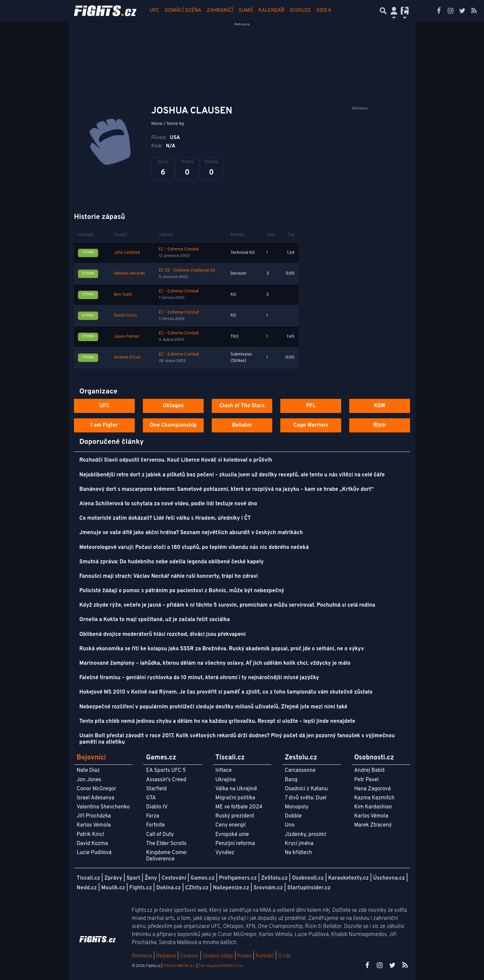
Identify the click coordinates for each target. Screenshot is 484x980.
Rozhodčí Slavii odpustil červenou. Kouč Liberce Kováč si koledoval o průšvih (176, 460)
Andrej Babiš (370, 771)
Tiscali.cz (88, 878)
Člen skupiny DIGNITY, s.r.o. (221, 966)
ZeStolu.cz (274, 878)
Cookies (189, 956)
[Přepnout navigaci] (394, 11)
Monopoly (297, 807)
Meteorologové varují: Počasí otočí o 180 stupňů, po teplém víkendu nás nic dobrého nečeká (194, 548)
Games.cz (203, 878)
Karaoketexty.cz (348, 878)
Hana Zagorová (373, 789)
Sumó (246, 11)
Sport (133, 878)
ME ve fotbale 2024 (239, 807)
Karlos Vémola (94, 825)
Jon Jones (89, 780)
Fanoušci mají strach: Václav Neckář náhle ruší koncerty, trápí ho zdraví (169, 576)
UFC (155, 11)
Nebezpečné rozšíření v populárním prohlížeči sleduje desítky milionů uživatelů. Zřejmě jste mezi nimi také (213, 707)
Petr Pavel (367, 780)
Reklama (142, 956)
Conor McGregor (96, 789)
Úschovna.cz (389, 878)
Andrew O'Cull (127, 358)
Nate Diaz (88, 771)
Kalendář (272, 11)
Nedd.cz (87, 888)
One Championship (173, 425)
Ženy (151, 878)
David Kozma (92, 844)
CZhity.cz (197, 888)
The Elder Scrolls (166, 844)
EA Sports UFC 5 (166, 771)
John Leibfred (127, 253)
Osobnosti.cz (308, 878)
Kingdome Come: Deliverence (166, 856)
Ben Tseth (123, 295)
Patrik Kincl (90, 835)
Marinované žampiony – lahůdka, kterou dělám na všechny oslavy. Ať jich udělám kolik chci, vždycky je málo (215, 663)
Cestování (174, 878)
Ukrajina (226, 780)
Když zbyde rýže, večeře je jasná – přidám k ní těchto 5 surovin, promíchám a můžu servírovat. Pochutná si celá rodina (227, 605)
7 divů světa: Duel (306, 798)
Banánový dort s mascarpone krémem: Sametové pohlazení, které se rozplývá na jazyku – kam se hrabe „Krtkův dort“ (227, 489)
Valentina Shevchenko (103, 807)
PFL (311, 406)
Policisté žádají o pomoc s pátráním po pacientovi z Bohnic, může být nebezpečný (182, 591)
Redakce (166, 956)
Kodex (245, 956)
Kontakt (265, 956)
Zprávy (113, 878)
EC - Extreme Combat (179, 249)
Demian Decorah (130, 274)
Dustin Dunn (126, 316)
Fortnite (155, 825)
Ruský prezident (235, 816)
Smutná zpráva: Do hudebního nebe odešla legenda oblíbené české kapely (172, 562)
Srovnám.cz (268, 888)
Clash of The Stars (242, 406)
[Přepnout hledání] (383, 11)
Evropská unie (232, 835)
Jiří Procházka (94, 816)
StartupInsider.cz (309, 888)
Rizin (379, 425)
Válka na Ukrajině (236, 789)
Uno (290, 825)
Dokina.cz (169, 888)
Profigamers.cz (238, 878)
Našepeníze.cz (231, 888)
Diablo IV (157, 807)
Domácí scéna (183, 11)
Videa (324, 11)
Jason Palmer (127, 337)
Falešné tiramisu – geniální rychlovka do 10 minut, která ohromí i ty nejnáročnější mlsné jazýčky (199, 678)
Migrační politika (235, 798)
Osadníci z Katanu (306, 789)
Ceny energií (231, 825)
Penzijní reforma (235, 844)
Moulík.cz (113, 888)
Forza (152, 816)
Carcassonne (300, 771)
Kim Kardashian (373, 807)
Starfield (156, 789)
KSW (380, 406)
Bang (291, 780)
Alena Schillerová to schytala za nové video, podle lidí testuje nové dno (168, 504)
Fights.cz (141, 888)
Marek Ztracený (373, 825)
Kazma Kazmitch (374, 798)
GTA (151, 798)
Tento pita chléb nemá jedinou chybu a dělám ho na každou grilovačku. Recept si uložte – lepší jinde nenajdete (217, 721)
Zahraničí (220, 11)
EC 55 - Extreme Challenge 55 (187, 271)
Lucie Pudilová (94, 853)
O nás (285, 956)
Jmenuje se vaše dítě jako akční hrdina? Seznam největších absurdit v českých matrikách (191, 533)
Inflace (224, 771)
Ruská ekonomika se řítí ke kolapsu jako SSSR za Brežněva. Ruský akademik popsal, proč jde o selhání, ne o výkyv (222, 649)
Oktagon (173, 406)
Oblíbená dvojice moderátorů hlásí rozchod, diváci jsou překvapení (163, 635)
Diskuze (301, 11)
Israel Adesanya (95, 798)
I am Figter (104, 425)
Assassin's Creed (166, 780)
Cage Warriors (311, 425)
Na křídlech (298, 853)
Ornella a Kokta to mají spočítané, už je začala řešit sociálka (155, 620)
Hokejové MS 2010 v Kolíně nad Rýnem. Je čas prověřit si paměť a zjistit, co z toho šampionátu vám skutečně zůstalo (226, 692)
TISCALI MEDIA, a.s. (179, 966)
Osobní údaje (218, 956)
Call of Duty (160, 835)
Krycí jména (299, 844)
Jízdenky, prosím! (306, 835)
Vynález (225, 853)
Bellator (242, 425)
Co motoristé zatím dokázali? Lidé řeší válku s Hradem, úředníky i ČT (165, 518)
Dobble (293, 816)
